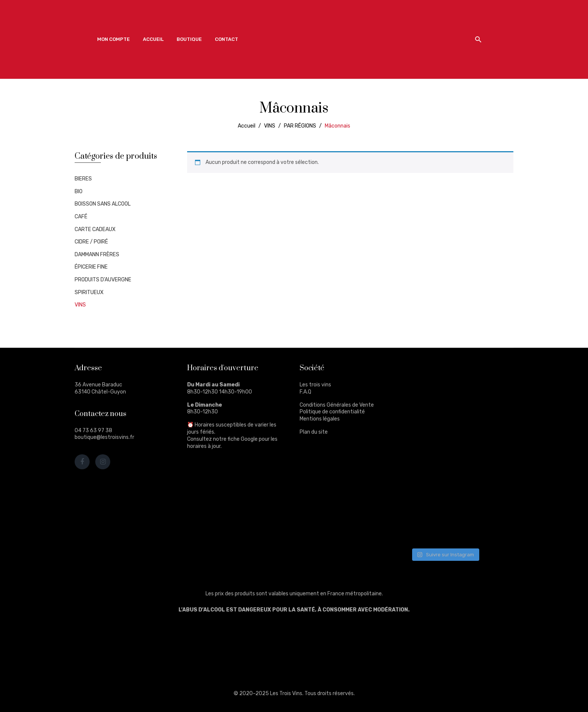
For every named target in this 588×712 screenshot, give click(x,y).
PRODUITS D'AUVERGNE (103, 280)
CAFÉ (81, 217)
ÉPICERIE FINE (91, 267)
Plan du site (314, 432)
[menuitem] (113, 39)
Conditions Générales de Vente (337, 405)
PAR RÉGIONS (300, 126)
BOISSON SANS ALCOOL (103, 204)
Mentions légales (320, 419)
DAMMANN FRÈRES (97, 255)
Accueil (247, 126)
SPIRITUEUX (89, 292)
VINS (270, 126)
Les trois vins (315, 385)
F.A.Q (305, 392)
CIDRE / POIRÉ (91, 242)
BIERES (83, 179)
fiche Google (243, 439)
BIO (79, 192)
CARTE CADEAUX (95, 229)
